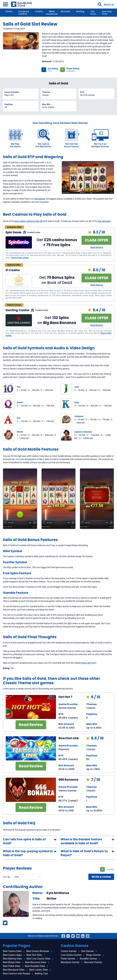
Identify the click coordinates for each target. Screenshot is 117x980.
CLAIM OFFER (97, 240)
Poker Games (68, 959)
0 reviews (110, 869)
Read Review (97, 247)
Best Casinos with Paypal (17, 974)
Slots (52, 11)
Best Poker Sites (12, 966)
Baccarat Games (93, 962)
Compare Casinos (24, 13)
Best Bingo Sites (12, 962)
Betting (80, 11)
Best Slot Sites (34, 955)
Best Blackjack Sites (14, 970)
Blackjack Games (70, 962)
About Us (109, 4)
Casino (39, 11)
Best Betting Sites (12, 959)
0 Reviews (71, 71)
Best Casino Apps (12, 955)
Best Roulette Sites (35, 966)
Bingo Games (93, 955)
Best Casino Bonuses (38, 951)
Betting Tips (41, 974)
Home (9, 11)
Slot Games (87, 951)
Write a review (101, 877)
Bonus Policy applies (20, 258)
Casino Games (69, 951)
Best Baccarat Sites (36, 962)
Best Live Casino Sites (38, 959)
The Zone (93, 13)
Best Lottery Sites (39, 970)
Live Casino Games (71, 955)
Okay (50, 71)
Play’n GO (86, 663)
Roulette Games (88, 959)
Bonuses (66, 11)
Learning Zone (107, 13)
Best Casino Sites (12, 951)
